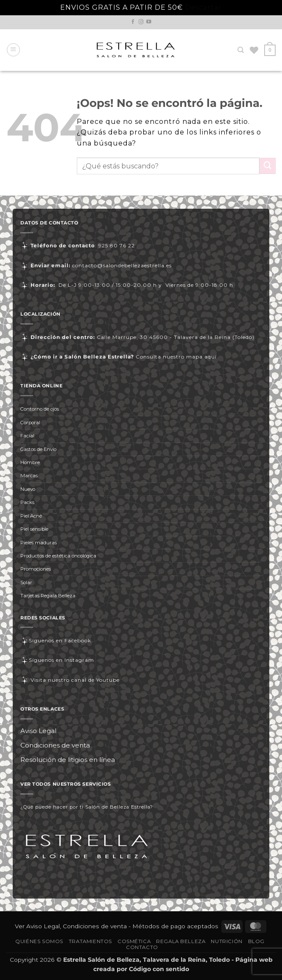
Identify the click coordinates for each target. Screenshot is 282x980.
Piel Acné (31, 516)
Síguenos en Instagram (57, 660)
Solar (26, 582)
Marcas (29, 476)
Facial (27, 436)
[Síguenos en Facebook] (133, 22)
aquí (211, 357)
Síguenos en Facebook (56, 640)
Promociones (36, 569)
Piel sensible (34, 529)
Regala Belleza (181, 941)
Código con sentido (159, 969)
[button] (13, 50)
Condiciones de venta (55, 745)
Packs (27, 502)
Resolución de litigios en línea (68, 760)
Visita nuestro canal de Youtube (70, 680)
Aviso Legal (38, 731)
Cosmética (134, 941)
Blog (256, 941)
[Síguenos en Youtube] (149, 22)
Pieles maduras (39, 543)
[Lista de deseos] (254, 50)
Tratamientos (90, 941)
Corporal (30, 423)
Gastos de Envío (38, 449)
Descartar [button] (203, 7)
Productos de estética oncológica (58, 556)
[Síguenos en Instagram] (141, 22)
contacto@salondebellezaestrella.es (122, 265)
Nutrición (226, 941)
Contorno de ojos (40, 409)
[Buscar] (241, 50)
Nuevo (28, 489)
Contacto (142, 947)
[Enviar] (268, 166)
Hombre (30, 462)
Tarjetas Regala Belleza (48, 596)
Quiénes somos (39, 941)
